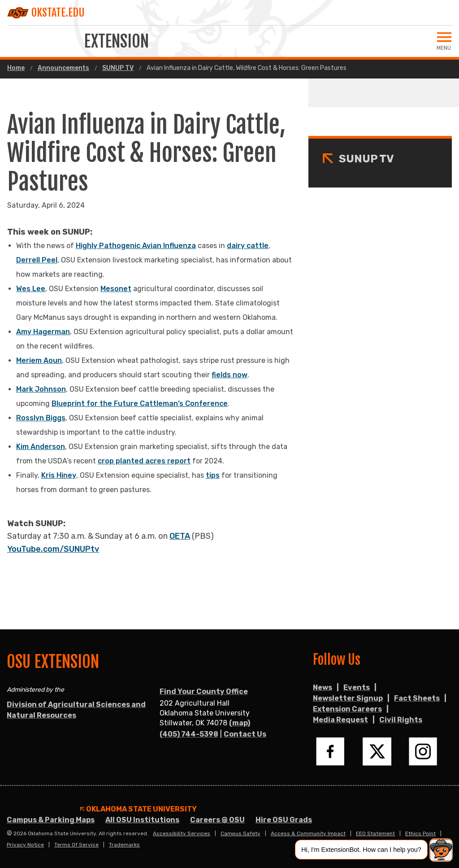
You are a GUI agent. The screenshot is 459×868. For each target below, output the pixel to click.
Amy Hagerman (43, 332)
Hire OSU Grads (284, 820)
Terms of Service (76, 845)
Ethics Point (420, 833)
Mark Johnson (41, 389)
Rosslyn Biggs (41, 418)
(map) (240, 723)
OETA (180, 536)
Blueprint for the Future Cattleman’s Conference (140, 403)
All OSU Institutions (142, 820)
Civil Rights (401, 720)
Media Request (340, 720)
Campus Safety (240, 833)
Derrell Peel (37, 260)
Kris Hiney (59, 475)
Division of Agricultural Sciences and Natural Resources (76, 710)
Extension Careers (347, 709)
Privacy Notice (25, 845)
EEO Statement (375, 833)
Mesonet (116, 289)
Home (16, 68)
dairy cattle (248, 246)
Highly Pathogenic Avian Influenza (136, 246)
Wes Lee (31, 289)
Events (357, 687)
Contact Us (245, 734)
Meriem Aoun (39, 360)
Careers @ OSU (217, 820)
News (323, 687)
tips (213, 475)
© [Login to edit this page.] (9, 833)
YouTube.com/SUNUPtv (53, 549)
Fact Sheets (417, 698)
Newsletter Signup (348, 698)
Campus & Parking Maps (51, 820)
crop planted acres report (144, 461)
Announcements (63, 68)
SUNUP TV (118, 68)
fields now (229, 375)
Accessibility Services (182, 833)
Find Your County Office (204, 691)
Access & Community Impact (308, 833)
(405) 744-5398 (189, 734)
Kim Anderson (41, 447)
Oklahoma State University (139, 809)
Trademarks (124, 845)
